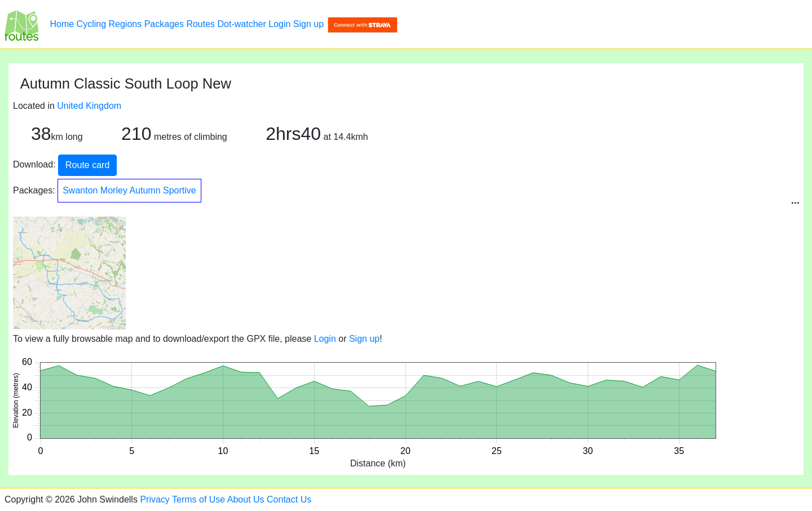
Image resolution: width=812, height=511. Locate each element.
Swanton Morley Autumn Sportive (129, 190)
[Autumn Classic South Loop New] (21, 24)
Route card (87, 165)
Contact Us (289, 499)
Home (62, 24)
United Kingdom (89, 106)
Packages (164, 24)
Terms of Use (198, 499)
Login (279, 24)
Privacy (155, 499)
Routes (200, 24)
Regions (125, 24)
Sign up (308, 24)
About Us (246, 499)
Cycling (91, 24)
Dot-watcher (242, 24)
